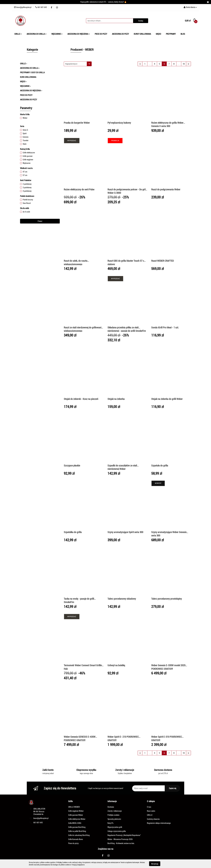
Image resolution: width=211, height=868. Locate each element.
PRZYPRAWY (171, 34)
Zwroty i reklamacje (115, 811)
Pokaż (40, 221)
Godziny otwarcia (153, 819)
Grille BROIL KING (75, 823)
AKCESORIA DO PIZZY (120, 34)
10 (184, 64)
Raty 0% (110, 823)
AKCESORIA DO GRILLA (37, 34)
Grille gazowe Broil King (77, 827)
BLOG (183, 34)
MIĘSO (158, 34)
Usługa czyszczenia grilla (117, 831)
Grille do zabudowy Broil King (79, 835)
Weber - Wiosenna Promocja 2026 (120, 839)
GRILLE (18, 34)
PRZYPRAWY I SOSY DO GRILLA (32, 73)
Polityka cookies (113, 815)
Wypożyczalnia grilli (115, 827)
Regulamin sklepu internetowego (159, 823)
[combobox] (78, 64)
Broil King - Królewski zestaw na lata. (121, 843)
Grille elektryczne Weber (77, 819)
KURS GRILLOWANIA (28, 77)
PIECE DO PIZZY (101, 34)
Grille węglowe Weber (76, 811)
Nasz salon (151, 811)
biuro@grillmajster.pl (41, 818)
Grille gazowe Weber (76, 815)
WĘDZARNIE (57, 34)
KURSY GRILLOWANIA (142, 34)
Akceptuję (155, 864)
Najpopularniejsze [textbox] (71, 64)
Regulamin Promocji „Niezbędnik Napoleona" (124, 835)
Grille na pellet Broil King (77, 831)
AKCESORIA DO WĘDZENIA (79, 34)
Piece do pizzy (73, 843)
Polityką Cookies (62, 862)
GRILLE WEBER (74, 807)
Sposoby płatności (114, 819)
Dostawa (111, 807)
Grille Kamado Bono (76, 839)
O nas (149, 807)
